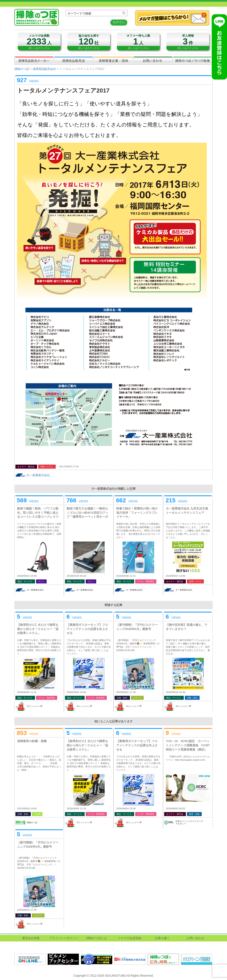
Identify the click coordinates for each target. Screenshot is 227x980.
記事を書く (162, 938)
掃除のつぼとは (97, 938)
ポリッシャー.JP (35, 706)
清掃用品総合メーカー (34, 60)
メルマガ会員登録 (130, 938)
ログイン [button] (119, 22)
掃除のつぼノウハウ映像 (193, 60)
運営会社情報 (31, 938)
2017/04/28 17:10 (69, 467)
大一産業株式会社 (38, 475)
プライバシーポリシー (64, 938)
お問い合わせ (153, 60)
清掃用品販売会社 (74, 60)
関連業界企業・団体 (113, 60)
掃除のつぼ (22, 69)
